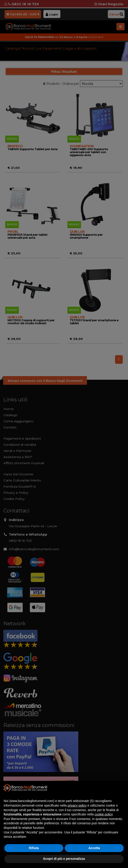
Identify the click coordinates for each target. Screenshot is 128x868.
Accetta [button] (94, 848)
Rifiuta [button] (34, 848)
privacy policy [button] (77, 805)
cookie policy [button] (104, 814)
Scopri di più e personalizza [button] (64, 859)
